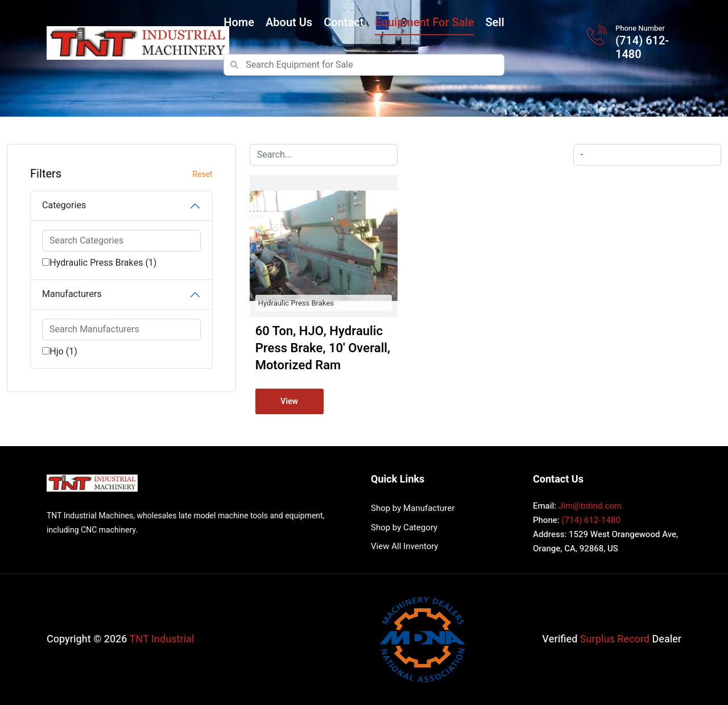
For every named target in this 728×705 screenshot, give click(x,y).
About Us (289, 22)
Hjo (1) (63, 352)
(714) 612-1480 (642, 48)
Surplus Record (615, 639)
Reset (202, 174)
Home (239, 22)
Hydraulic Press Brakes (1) (103, 263)
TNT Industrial (162, 639)
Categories (64, 205)
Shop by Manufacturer (413, 508)
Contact (344, 22)
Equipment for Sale (424, 22)
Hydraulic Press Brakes (296, 303)
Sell (495, 22)
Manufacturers (72, 294)
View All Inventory (404, 546)
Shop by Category (404, 527)
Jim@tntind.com (590, 506)
